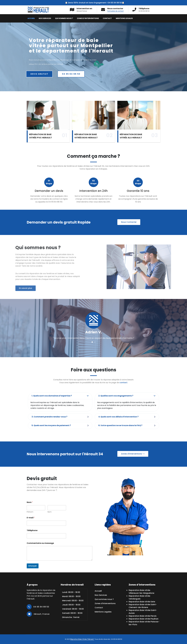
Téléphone (32, 530)
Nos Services (45, 18)
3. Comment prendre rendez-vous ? (49, 417)
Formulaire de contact (116, 11)
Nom (50, 512)
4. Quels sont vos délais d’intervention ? (118, 417)
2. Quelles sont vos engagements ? (116, 396)
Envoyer (33, 566)
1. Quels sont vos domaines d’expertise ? (52, 396)
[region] (93, 57)
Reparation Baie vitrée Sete (142, 602)
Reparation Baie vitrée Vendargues (139, 597)
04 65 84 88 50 (41, 607)
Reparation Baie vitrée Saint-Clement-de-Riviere (143, 606)
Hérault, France (41, 614)
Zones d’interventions (88, 18)
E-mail (31, 518)
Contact (107, 18)
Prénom (30, 512)
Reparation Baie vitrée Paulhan (144, 619)
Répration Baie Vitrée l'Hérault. (82, 639)
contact (123, 383)
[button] (92, 342)
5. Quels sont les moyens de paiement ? (51, 425)
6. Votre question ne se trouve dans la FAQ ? (120, 425)
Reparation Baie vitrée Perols (143, 616)
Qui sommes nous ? (64, 18)
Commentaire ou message (40, 543)
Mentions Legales (124, 18)
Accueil (31, 18)
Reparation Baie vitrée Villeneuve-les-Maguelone (141, 592)
